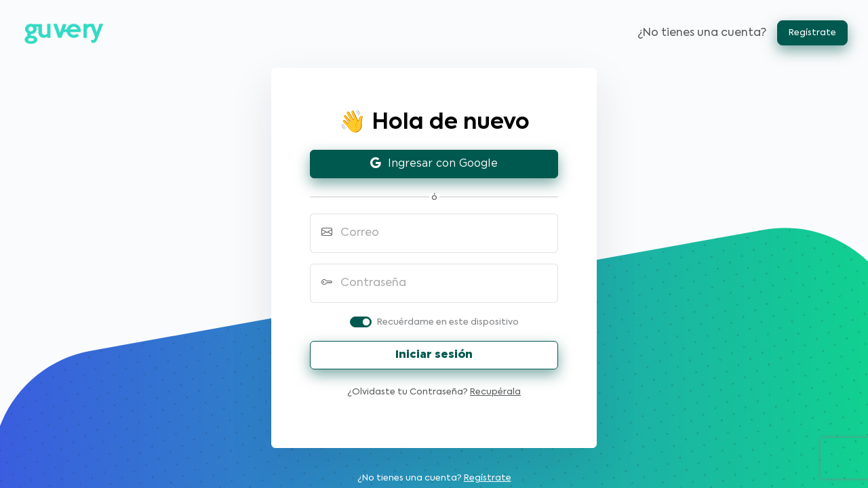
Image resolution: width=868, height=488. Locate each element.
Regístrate (812, 33)
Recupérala (495, 392)
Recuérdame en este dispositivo (448, 322)
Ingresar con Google (434, 164)
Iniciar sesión (434, 355)
